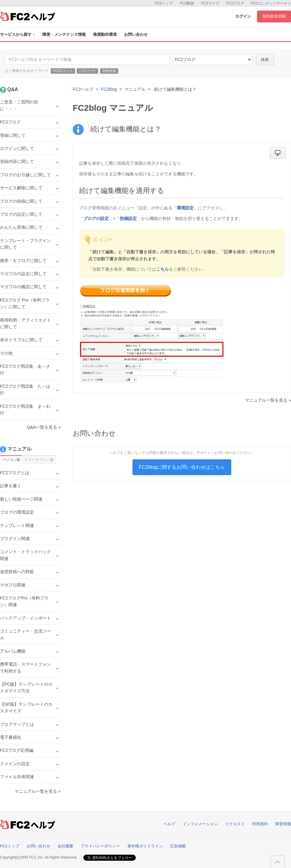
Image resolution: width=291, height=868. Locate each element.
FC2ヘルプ (83, 89)
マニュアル (135, 89)
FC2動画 (187, 3)
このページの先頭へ (278, 862)
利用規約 (260, 824)
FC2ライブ (210, 3)
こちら (162, 269)
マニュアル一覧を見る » (268, 400)
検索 (265, 60)
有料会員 (109, 71)
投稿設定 (128, 218)
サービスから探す (18, 34)
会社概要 (65, 846)
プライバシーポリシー (100, 846)
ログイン (243, 16)
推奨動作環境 (105, 34)
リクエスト (235, 824)
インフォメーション (200, 824)
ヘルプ (169, 824)
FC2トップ (164, 3)
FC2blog (109, 89)
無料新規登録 (274, 16)
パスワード (87, 71)
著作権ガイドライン (145, 846)
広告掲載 (178, 846)
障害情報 (283, 824)
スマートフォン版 (39, 460)
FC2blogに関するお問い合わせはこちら (182, 467)
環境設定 (185, 208)
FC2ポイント (63, 71)
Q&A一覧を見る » (44, 427)
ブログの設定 (96, 218)
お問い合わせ (136, 34)
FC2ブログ (235, 3)
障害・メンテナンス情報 (64, 34)
